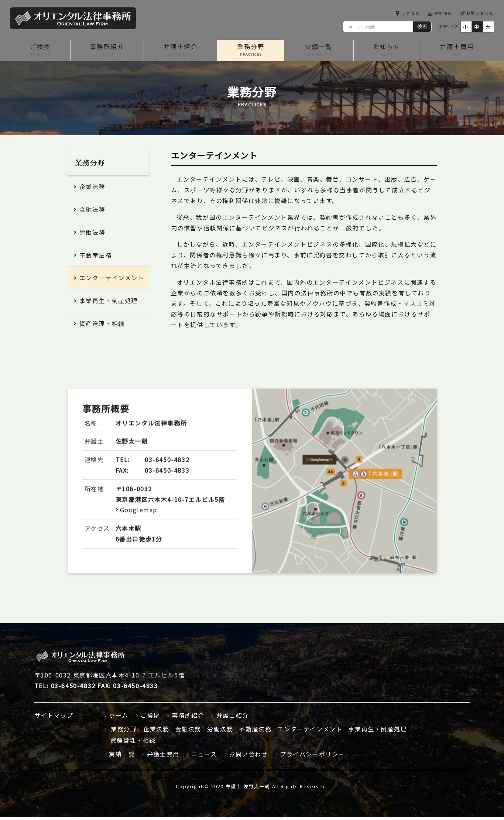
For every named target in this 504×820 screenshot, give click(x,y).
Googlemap (139, 529)
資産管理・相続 (102, 326)
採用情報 (443, 13)
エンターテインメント (112, 281)
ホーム (119, 718)
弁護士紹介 (181, 52)
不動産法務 (96, 258)
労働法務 (92, 235)
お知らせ (386, 52)
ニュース (204, 756)
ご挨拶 (40, 52)
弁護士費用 (457, 52)
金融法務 (92, 212)
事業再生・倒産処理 (109, 303)
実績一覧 (319, 52)
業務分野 (251, 52)
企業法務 (92, 189)
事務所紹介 (107, 52)
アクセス (410, 13)
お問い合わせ (480, 13)
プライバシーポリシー (312, 756)
